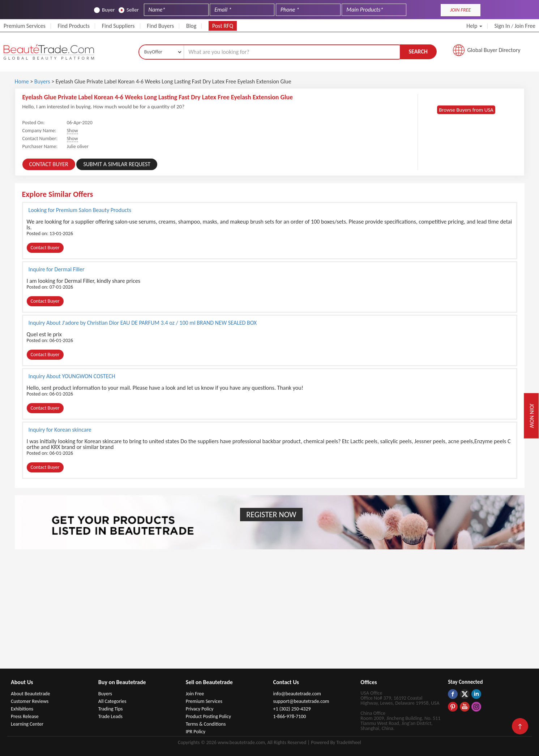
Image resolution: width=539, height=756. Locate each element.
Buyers (42, 81)
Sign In (502, 26)
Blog (191, 26)
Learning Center (27, 724)
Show (72, 131)
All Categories (112, 701)
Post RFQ (223, 26)
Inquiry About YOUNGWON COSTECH (72, 376)
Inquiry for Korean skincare (60, 429)
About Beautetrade (30, 694)
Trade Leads (110, 716)
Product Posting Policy (208, 716)
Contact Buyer (49, 164)
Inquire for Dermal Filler (57, 269)
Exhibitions (22, 709)
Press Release (25, 716)
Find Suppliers (118, 26)
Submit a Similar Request (117, 164)
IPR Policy (196, 732)
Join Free (525, 26)
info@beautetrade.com (297, 694)
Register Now (271, 515)
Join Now (532, 416)
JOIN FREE (460, 10)
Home (22, 81)
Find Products (74, 26)
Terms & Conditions (206, 724)
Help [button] (474, 26)
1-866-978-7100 (289, 716)
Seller (129, 10)
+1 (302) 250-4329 (292, 709)
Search (418, 51)
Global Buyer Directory (494, 50)
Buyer (104, 10)
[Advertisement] (270, 614)
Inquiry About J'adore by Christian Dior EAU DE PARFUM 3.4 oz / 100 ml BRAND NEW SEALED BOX (143, 323)
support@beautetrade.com (301, 701)
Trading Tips (111, 709)
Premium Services (25, 26)
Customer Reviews (30, 701)
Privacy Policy (200, 709)
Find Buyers (160, 26)
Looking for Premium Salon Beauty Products (80, 210)
